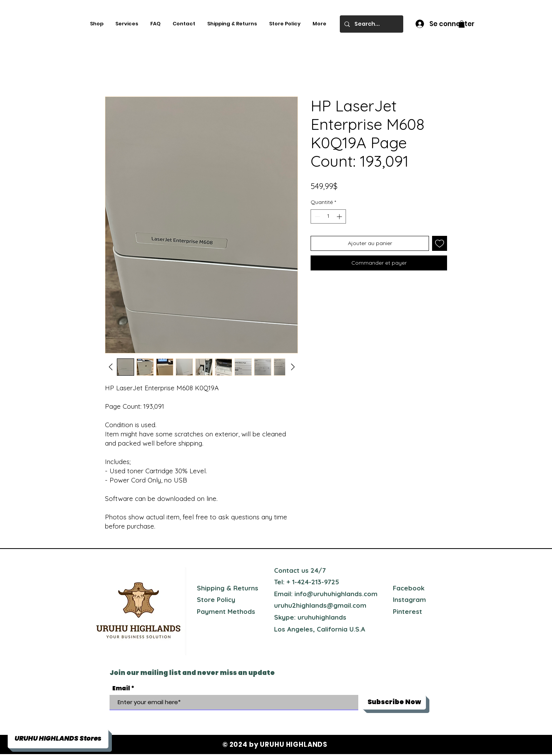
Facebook (409, 588)
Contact (287, 570)
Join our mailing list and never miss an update (192, 673)
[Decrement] (317, 216)
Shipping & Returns (228, 588)
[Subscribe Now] (394, 702)
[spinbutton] (328, 216)
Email (121, 688)
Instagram (409, 599)
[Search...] (371, 24)
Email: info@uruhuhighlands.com (326, 594)
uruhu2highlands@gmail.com (320, 605)
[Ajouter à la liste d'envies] (440, 243)
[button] (462, 24)
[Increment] (340, 216)
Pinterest (407, 611)
